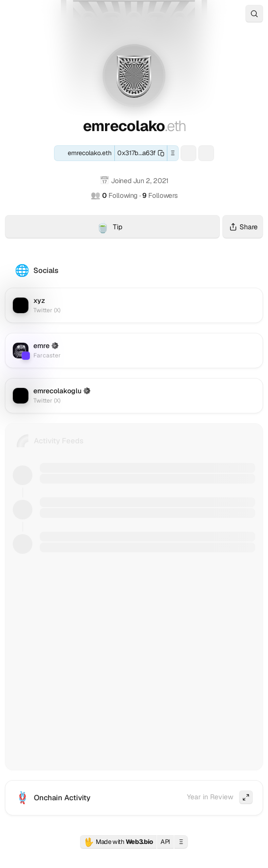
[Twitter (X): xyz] (134, 305)
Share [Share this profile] (243, 227)
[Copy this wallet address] (141, 153)
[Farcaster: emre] (206, 153)
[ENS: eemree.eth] (188, 153)
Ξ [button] (173, 153)
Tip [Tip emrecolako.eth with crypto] (158, 228)
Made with (118, 842)
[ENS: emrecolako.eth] (84, 153)
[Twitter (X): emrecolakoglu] (134, 396)
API (165, 842)
